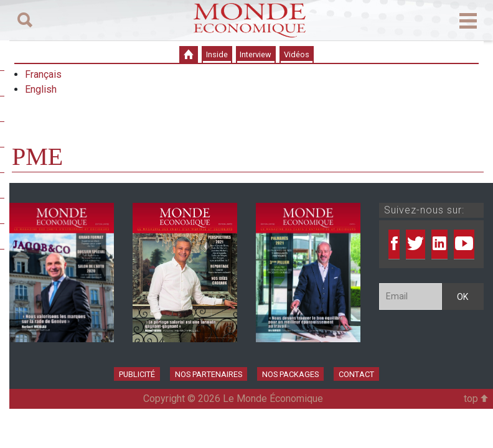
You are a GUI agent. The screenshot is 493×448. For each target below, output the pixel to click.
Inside (217, 54)
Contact (356, 374)
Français (43, 74)
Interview (256, 54)
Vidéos (297, 54)
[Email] (411, 296)
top (476, 399)
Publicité (137, 374)
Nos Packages (290, 374)
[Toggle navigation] (25, 20)
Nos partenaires (209, 374)
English (41, 89)
